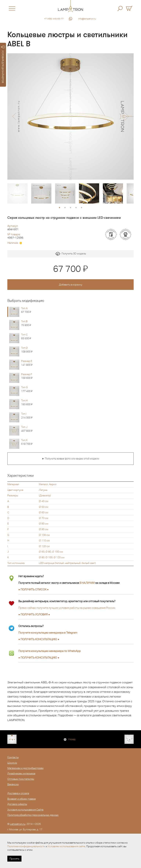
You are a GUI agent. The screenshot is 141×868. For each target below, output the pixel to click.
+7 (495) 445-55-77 (54, 19)
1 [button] (59, 208)
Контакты (13, 757)
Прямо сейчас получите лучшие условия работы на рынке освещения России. (67, 608)
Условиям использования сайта (66, 846)
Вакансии (13, 784)
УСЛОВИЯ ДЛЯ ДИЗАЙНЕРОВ (3, 64)
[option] (70, 116)
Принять (14, 859)
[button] (14, 116)
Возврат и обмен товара (21, 799)
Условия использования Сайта (25, 810)
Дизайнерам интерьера (21, 773)
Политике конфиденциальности (26, 846)
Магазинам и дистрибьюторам (25, 768)
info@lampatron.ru (87, 19)
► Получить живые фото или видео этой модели (70, 459)
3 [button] (70, 208)
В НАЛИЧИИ (87, 583)
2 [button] (65, 208)
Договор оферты (17, 804)
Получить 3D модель (71, 254)
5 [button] (82, 208)
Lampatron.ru (18, 824)
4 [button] (76, 208)
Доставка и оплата (18, 793)
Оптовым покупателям (21, 779)
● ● (39, 639)
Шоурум (12, 763)
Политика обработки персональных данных (33, 815)
